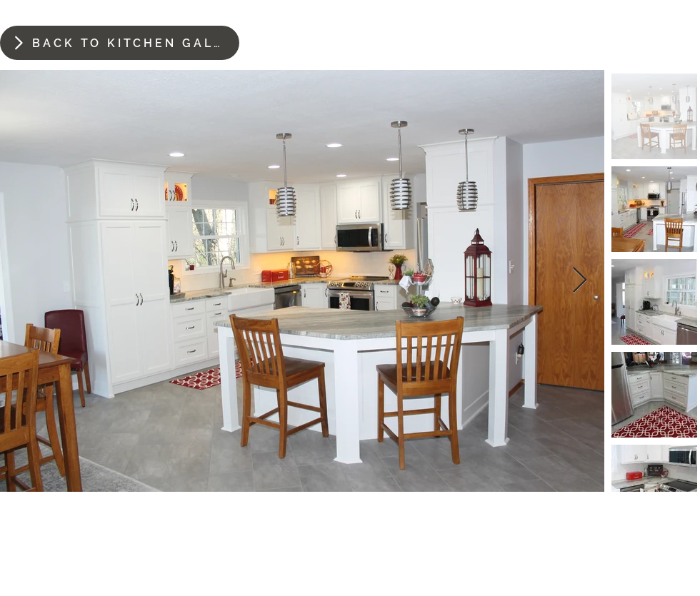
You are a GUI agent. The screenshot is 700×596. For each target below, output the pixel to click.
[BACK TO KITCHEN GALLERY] (120, 43)
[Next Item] (580, 281)
